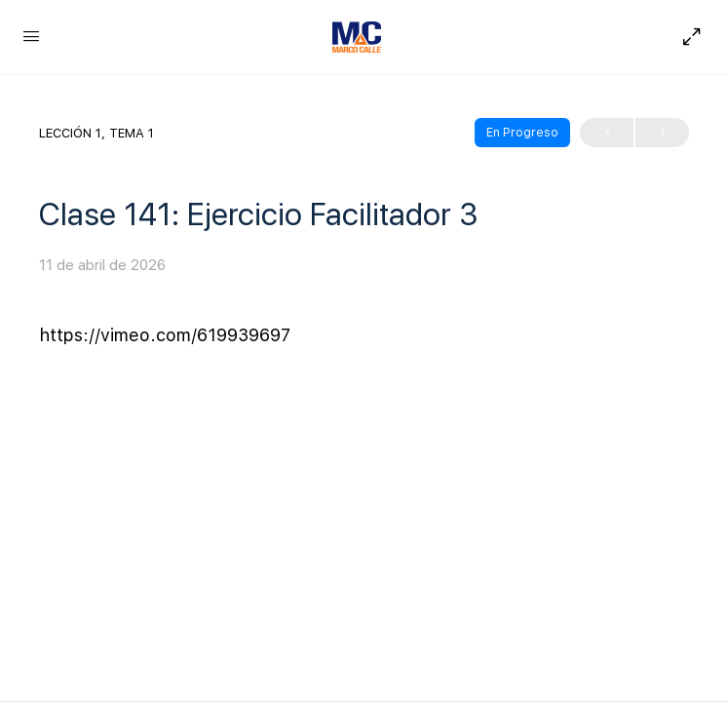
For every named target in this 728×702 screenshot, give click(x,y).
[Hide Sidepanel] (687, 37)
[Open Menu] (31, 36)
